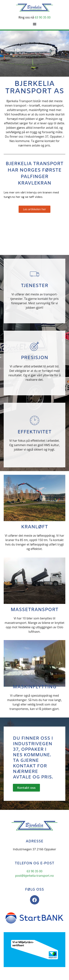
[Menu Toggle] (35, 24)
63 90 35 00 (43, 17)
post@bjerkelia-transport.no (35, 876)
